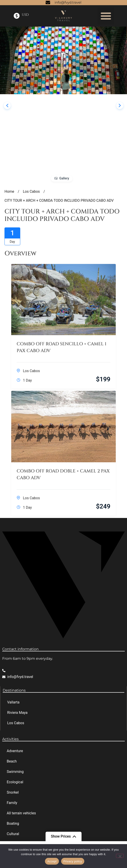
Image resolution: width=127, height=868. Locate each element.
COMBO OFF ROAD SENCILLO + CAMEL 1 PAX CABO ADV (61, 347)
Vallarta (13, 702)
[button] (106, 16)
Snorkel (13, 792)
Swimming (15, 772)
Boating (13, 823)
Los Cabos (31, 371)
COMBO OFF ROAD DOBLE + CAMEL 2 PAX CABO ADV (63, 474)
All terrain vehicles (21, 813)
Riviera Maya (17, 713)
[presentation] (7, 105)
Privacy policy (73, 861)
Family (12, 803)
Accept (52, 861)
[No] (120, 856)
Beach (12, 761)
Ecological (15, 782)
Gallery (64, 178)
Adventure (15, 751)
